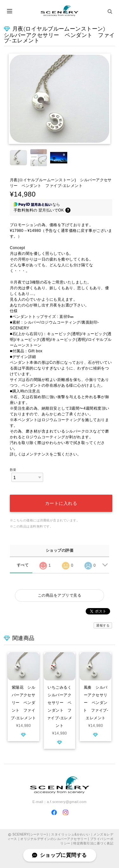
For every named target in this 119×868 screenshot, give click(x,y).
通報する (103, 625)
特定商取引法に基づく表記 (93, 843)
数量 (13, 470)
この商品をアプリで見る (60, 595)
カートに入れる (61, 503)
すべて (23, 565)
